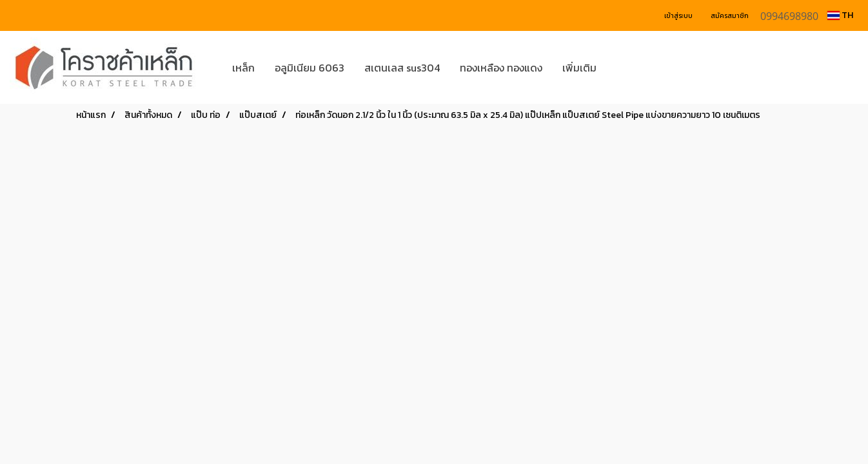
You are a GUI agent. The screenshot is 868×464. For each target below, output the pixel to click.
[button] (626, 68)
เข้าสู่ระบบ (678, 16)
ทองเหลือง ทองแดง (501, 68)
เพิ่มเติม (579, 68)
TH (840, 15)
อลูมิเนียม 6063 (310, 68)
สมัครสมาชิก (730, 16)
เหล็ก (243, 68)
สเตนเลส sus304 (402, 68)
